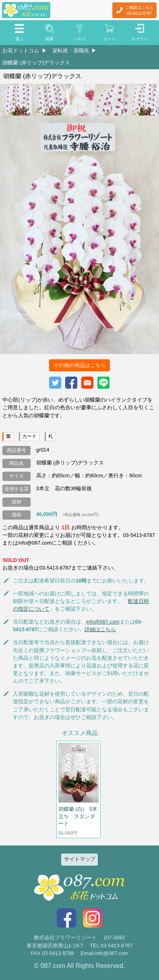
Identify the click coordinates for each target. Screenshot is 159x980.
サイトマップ (80, 859)
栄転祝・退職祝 (71, 51)
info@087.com (103, 622)
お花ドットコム (21, 51)
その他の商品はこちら (80, 365)
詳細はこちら (100, 629)
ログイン (140, 39)
